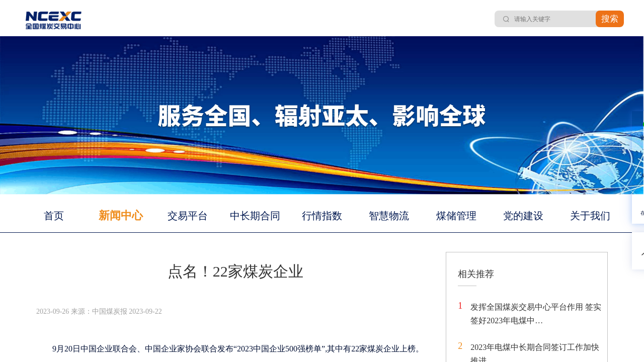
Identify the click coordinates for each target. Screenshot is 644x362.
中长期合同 (255, 216)
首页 (54, 216)
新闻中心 (121, 215)
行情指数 (322, 216)
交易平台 (188, 216)
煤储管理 (456, 216)
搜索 (610, 19)
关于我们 (590, 216)
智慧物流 (389, 216)
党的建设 (523, 216)
